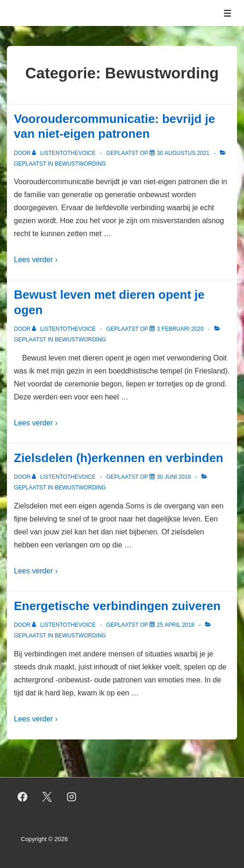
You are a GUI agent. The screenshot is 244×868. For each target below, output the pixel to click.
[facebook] (23, 797)
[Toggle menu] (228, 13)
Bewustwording (80, 164)
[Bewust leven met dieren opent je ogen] (180, 329)
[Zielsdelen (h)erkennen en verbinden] (174, 477)
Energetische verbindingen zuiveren (117, 606)
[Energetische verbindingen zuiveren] (176, 625)
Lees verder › (36, 260)
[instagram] (72, 797)
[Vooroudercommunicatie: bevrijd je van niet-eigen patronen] (183, 153)
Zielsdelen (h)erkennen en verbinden (119, 458)
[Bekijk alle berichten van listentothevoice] (65, 153)
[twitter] (47, 797)
